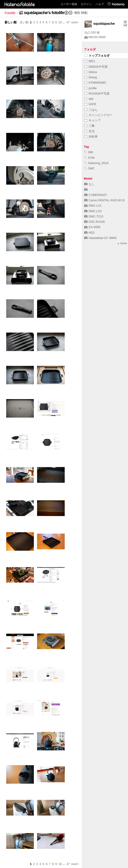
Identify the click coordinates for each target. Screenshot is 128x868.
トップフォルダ (97, 56)
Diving (91, 77)
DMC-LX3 (93, 211)
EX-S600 (92, 227)
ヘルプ (100, 4)
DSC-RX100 (95, 222)
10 (60, 22)
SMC (89, 168)
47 (68, 22)
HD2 (89, 233)
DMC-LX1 (93, 206)
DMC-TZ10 (94, 216)
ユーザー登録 (69, 4)
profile (90, 88)
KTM (89, 158)
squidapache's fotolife (44, 13)
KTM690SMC (95, 83)
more (122, 243)
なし (89, 184)
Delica (91, 72)
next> (75, 22)
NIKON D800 (95, 37)
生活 (89, 131)
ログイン (86, 4)
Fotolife (10, 13)
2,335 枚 (92, 32)
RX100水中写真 (97, 93)
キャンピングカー (98, 115)
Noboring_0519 (96, 163)
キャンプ (92, 120)
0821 (90, 61)
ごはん (91, 110)
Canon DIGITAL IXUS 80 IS (104, 200)
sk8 (89, 99)
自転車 (91, 136)
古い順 (24, 22)
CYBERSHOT (96, 195)
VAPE (90, 104)
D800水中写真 (96, 67)
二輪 (89, 126)
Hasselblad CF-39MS (100, 238)
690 (89, 152)
